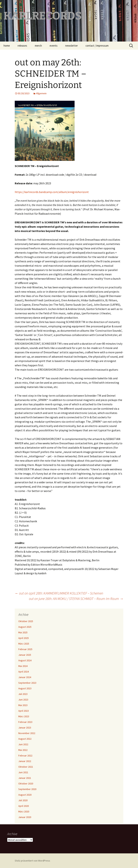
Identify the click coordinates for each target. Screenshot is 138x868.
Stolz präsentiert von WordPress (32, 861)
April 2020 (24, 806)
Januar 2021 (25, 778)
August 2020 (25, 795)
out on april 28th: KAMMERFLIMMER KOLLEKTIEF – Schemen (59, 593)
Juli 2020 (23, 800)
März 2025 (24, 644)
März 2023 (24, 716)
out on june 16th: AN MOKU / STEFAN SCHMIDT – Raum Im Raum (76, 599)
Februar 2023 (25, 722)
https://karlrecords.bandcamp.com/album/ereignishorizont (52, 192)
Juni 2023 (23, 700)
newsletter (72, 46)
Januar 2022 (25, 761)
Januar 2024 (25, 677)
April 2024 (24, 672)
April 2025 (24, 638)
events (54, 46)
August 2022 (25, 739)
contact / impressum (97, 46)
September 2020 (27, 789)
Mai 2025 (23, 632)
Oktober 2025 (26, 621)
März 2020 (24, 811)
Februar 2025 (25, 649)
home (7, 46)
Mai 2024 (23, 666)
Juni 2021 (23, 772)
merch (38, 46)
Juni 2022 (23, 744)
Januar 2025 (25, 655)
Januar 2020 (25, 817)
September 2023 (27, 683)
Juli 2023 (23, 694)
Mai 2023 (23, 705)
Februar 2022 (25, 756)
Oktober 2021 (26, 767)
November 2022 (27, 733)
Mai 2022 (23, 750)
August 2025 (25, 627)
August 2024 (25, 660)
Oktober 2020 (26, 784)
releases (22, 46)
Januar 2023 (25, 728)
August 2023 (25, 688)
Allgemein (41, 93)
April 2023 (24, 711)
